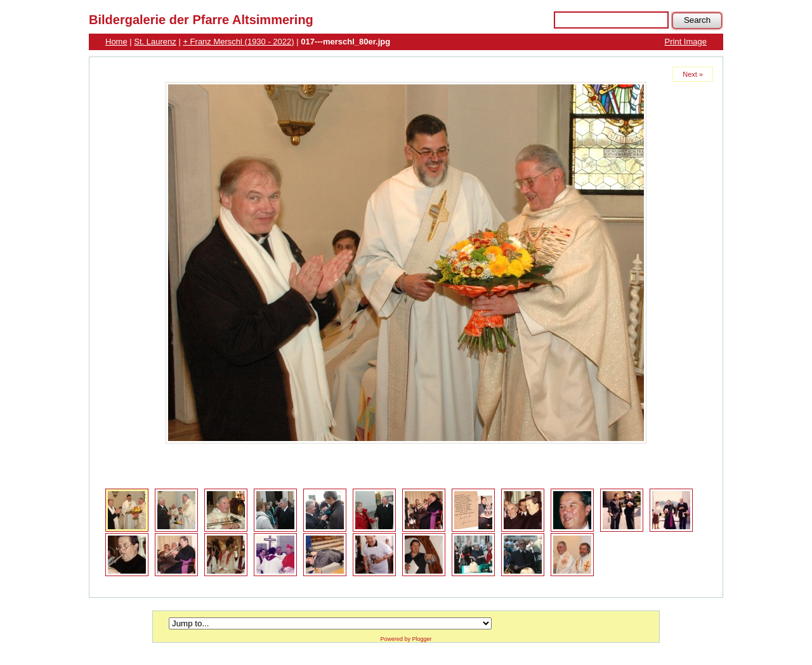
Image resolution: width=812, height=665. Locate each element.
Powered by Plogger (406, 639)
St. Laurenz (155, 42)
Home (116, 42)
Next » (693, 74)
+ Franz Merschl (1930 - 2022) (238, 42)
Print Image (686, 42)
